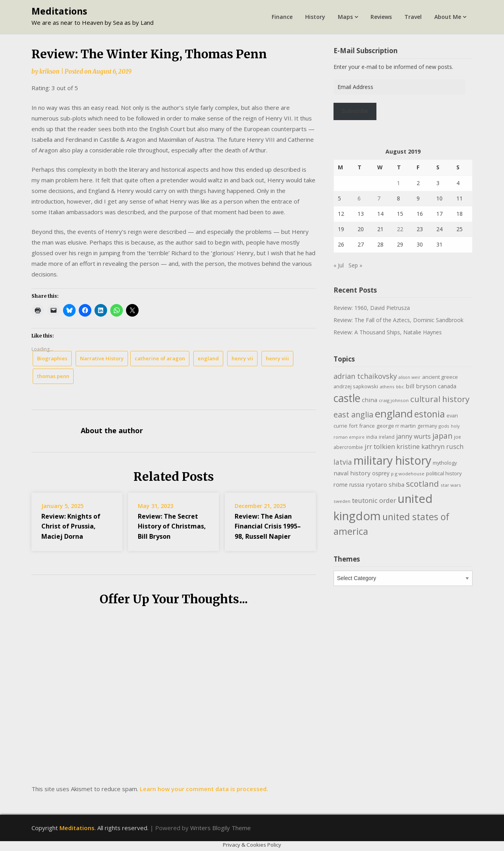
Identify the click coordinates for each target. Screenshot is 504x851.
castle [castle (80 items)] (347, 398)
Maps (345, 17)
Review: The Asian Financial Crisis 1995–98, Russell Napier (268, 526)
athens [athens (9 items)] (387, 387)
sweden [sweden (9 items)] (342, 501)
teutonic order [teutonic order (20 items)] (374, 500)
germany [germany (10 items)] (427, 426)
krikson (49, 71)
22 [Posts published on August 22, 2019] (400, 229)
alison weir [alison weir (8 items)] (409, 377)
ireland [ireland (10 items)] (387, 437)
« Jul (339, 265)
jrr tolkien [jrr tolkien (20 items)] (380, 446)
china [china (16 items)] (370, 400)
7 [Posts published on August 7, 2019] (379, 198)
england (208, 358)
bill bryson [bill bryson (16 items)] (421, 386)
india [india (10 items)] (372, 437)
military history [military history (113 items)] (392, 460)
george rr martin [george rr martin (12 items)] (396, 426)
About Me (448, 17)
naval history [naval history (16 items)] (352, 473)
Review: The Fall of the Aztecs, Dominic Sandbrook (398, 320)
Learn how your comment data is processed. (204, 789)
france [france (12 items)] (367, 426)
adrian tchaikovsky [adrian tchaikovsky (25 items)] (365, 376)
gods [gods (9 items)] (444, 426)
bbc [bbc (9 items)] (400, 387)
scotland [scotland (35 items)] (422, 484)
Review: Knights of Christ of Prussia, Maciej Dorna (71, 526)
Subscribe (355, 111)
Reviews (381, 17)
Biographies (52, 358)
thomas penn (53, 376)
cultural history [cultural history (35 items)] (440, 399)
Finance (282, 17)
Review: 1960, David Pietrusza (372, 308)
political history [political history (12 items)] (444, 473)
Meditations (59, 11)
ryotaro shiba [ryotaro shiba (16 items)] (385, 484)
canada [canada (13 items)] (447, 386)
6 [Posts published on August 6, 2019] (359, 198)
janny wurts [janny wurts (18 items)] (413, 436)
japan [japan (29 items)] (442, 436)
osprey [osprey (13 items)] (381, 473)
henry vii (242, 358)
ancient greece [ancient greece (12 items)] (440, 377)
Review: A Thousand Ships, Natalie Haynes (388, 332)
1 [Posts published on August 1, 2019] (398, 183)
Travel (413, 17)
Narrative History (102, 358)
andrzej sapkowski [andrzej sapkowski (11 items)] (356, 386)
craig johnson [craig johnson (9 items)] (394, 400)
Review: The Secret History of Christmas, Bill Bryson (172, 526)
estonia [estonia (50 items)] (430, 414)
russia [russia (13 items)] (357, 485)
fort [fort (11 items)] (353, 426)
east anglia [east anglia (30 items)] (353, 414)
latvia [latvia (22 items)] (343, 462)
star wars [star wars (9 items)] (451, 485)
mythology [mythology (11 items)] (445, 463)
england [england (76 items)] (394, 413)
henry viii (277, 358)
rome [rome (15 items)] (341, 484)
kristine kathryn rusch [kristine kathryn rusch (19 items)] (430, 446)
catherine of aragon (160, 358)
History (315, 17)
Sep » (355, 265)
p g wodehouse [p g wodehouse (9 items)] (408, 474)
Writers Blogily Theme (220, 828)
